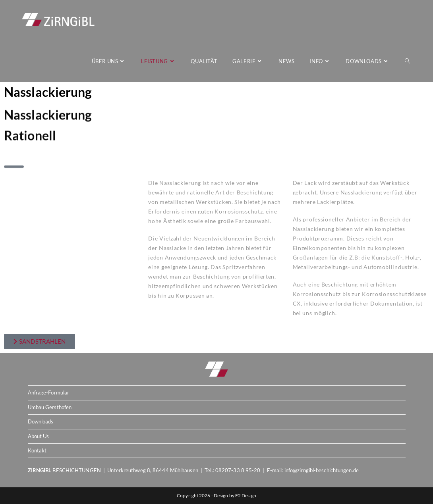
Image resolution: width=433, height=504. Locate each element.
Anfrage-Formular (49, 392)
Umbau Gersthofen (50, 407)
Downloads (41, 421)
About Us (39, 436)
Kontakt (37, 450)
